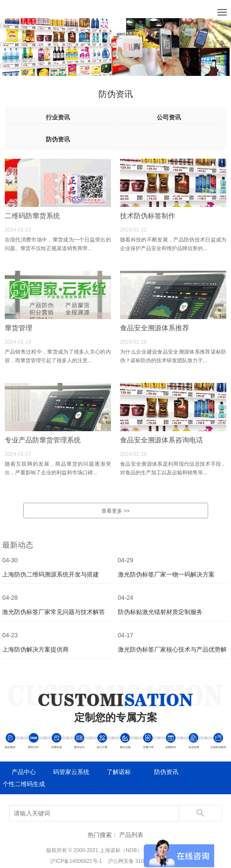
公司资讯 (169, 117)
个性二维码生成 (24, 784)
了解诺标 (119, 772)
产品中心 (24, 772)
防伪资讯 (58, 139)
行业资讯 (58, 117)
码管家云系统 (71, 772)
